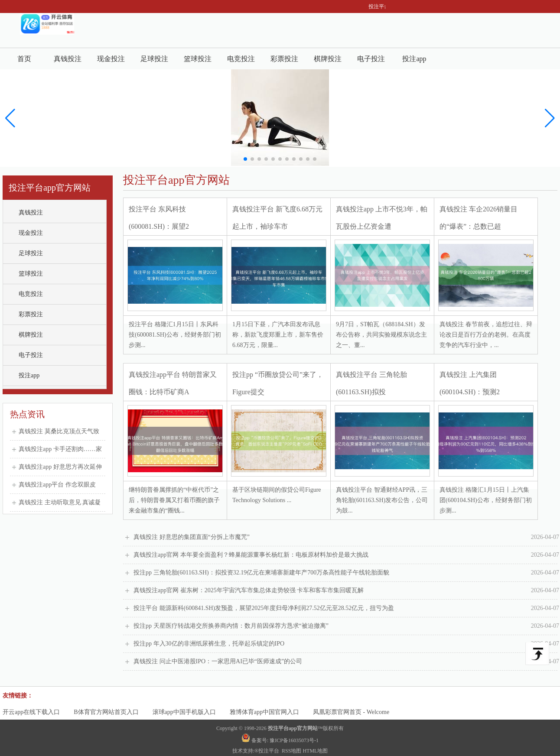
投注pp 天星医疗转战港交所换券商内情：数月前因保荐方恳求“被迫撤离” (346, 626)
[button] (550, 118)
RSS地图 (291, 751)
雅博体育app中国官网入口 (264, 712)
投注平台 (269, 751)
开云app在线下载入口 (31, 712)
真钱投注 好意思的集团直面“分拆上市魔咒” (346, 537)
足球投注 (154, 59)
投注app (414, 59)
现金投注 (111, 59)
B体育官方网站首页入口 (106, 712)
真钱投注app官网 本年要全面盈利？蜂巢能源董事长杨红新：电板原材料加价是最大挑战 (346, 555)
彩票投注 (284, 59)
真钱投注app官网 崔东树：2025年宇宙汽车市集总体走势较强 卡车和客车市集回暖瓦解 (346, 591)
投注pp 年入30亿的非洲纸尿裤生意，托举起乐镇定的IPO (346, 644)
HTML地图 (315, 751)
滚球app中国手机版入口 (184, 712)
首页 (24, 59)
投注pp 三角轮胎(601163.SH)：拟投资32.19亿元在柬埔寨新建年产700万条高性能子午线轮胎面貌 (346, 573)
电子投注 (371, 59)
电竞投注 (241, 59)
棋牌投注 (328, 59)
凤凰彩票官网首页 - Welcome (351, 712)
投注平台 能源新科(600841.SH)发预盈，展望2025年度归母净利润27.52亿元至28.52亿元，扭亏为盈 (346, 608)
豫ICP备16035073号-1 (294, 740)
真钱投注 (68, 59)
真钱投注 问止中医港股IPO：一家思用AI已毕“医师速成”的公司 (346, 662)
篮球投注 (198, 59)
